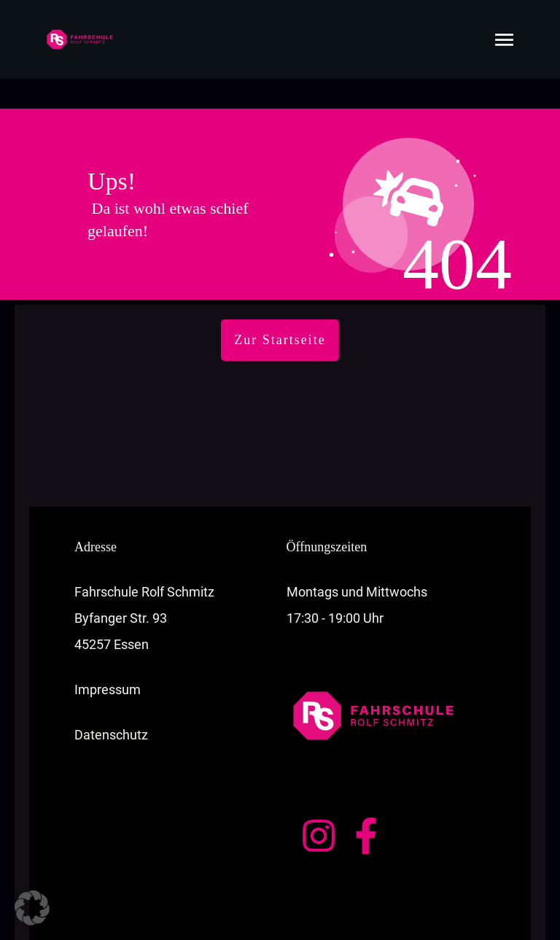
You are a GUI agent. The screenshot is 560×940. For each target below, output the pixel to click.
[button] (32, 908)
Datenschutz (111, 704)
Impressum (108, 659)
